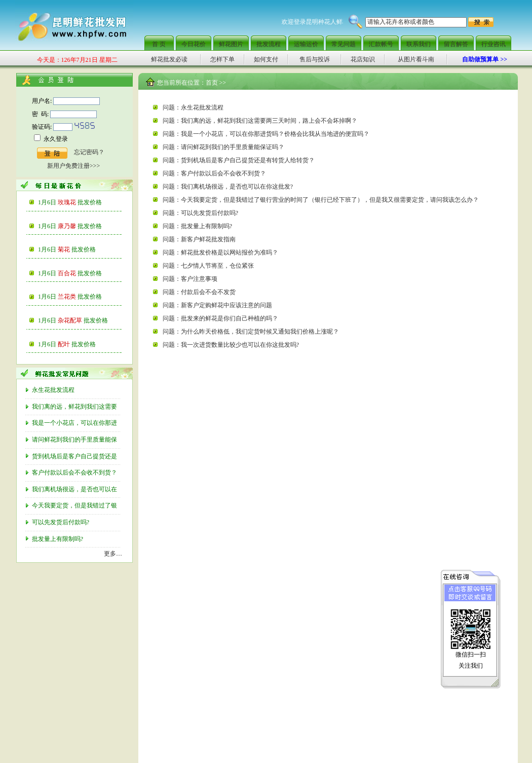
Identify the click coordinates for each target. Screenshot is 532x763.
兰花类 (80, 297)
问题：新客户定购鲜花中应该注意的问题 (217, 305)
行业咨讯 (493, 44)
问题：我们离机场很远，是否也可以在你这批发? (228, 187)
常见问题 (344, 44)
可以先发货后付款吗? (61, 522)
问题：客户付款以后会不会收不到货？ (214, 173)
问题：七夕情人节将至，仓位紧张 (208, 266)
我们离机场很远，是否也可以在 (75, 489)
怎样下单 (222, 59)
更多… (113, 554)
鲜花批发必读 (169, 59)
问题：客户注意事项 (190, 279)
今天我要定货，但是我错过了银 (75, 505)
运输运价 (306, 44)
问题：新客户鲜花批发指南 (199, 239)
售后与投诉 (315, 59)
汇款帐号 (381, 44)
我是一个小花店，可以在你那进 (75, 423)
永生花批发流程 (54, 390)
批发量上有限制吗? (58, 539)
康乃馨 (80, 226)
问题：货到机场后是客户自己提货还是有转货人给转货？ (239, 160)
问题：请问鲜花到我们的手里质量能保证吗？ (223, 147)
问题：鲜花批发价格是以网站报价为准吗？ (220, 252)
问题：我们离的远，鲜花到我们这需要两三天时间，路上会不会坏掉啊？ (260, 121)
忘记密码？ (89, 152)
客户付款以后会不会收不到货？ (75, 473)
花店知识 (363, 59)
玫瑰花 (80, 202)
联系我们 (419, 44)
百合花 (80, 273)
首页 (212, 83)
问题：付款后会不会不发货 (199, 292)
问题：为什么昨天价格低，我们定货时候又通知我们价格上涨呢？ (251, 332)
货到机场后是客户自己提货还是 (75, 456)
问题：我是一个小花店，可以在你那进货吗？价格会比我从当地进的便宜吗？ (266, 134)
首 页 (159, 44)
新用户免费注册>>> (73, 166)
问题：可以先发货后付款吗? (200, 213)
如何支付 (266, 59)
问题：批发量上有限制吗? (197, 226)
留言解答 (456, 44)
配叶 (77, 344)
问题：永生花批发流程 (193, 107)
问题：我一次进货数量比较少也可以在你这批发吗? (231, 345)
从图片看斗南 (416, 59)
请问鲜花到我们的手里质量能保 (75, 440)
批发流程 (269, 44)
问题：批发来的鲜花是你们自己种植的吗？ (220, 318)
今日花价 (194, 44)
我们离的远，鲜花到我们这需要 (75, 407)
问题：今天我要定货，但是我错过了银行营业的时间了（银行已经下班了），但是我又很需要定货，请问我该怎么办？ (321, 200)
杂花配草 (83, 320)
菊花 (77, 249)
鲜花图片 (231, 44)
